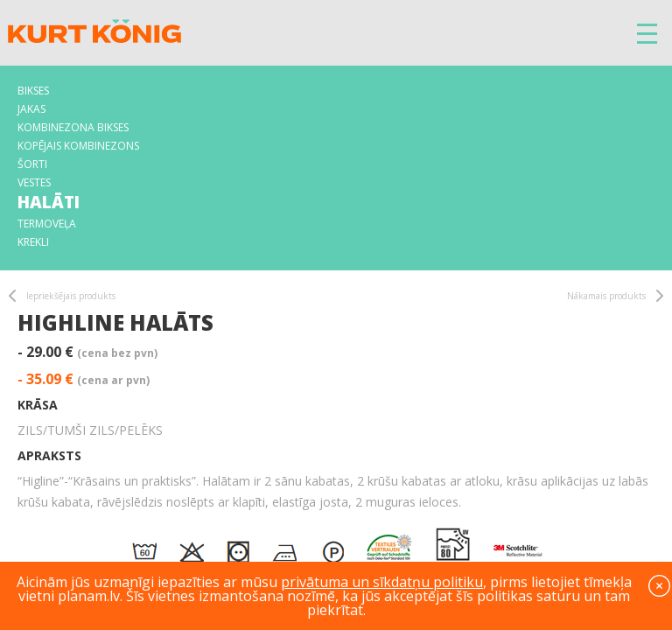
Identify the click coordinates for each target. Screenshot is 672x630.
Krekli (33, 242)
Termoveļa (47, 224)
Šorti (32, 164)
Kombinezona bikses (73, 127)
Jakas (31, 109)
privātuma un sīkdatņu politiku (382, 582)
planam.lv (89, 596)
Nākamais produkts (606, 296)
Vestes (34, 182)
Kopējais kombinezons (78, 146)
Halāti (49, 202)
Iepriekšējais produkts (71, 296)
